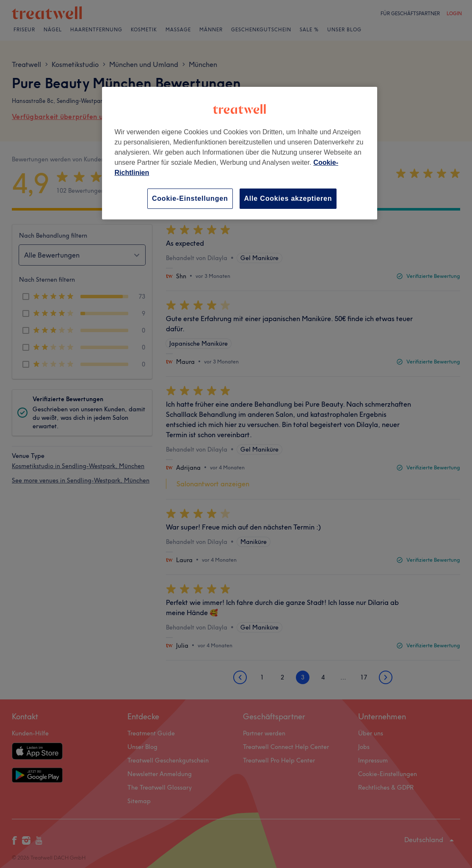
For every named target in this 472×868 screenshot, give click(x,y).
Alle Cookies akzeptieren (288, 198)
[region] (240, 153)
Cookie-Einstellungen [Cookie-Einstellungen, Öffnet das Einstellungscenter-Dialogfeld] (190, 198)
